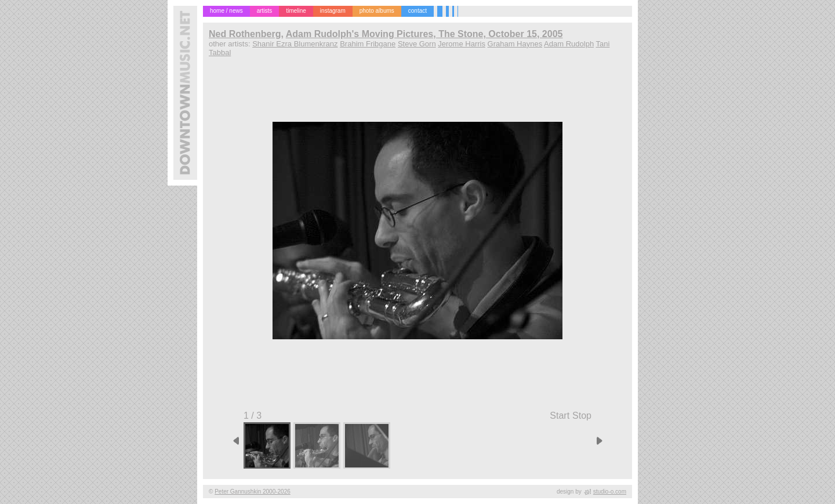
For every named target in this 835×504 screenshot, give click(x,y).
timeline (296, 11)
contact (418, 11)
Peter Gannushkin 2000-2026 (253, 492)
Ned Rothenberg (245, 34)
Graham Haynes (515, 44)
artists (265, 11)
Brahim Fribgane (368, 44)
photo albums (377, 11)
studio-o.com (610, 492)
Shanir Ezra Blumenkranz (295, 44)
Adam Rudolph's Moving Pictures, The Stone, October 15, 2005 (424, 34)
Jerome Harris (462, 44)
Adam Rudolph (569, 44)
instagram (333, 11)
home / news (226, 11)
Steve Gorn (417, 44)
